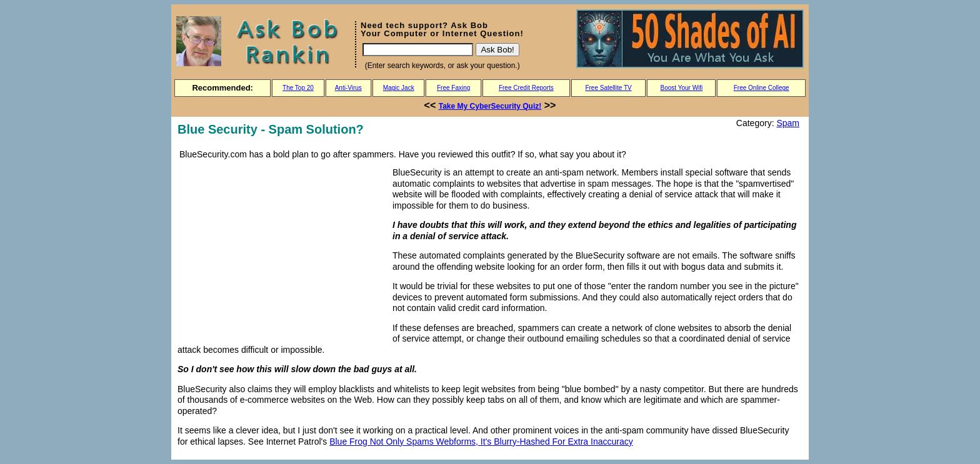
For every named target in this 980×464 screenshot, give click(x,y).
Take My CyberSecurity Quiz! (490, 106)
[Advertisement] (282, 252)
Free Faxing (453, 88)
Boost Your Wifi (682, 88)
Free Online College (762, 88)
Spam (788, 123)
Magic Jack (399, 88)
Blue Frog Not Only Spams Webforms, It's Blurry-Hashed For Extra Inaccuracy (481, 442)
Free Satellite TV (608, 88)
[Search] (418, 50)
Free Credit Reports (526, 88)
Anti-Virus (348, 88)
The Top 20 (298, 88)
